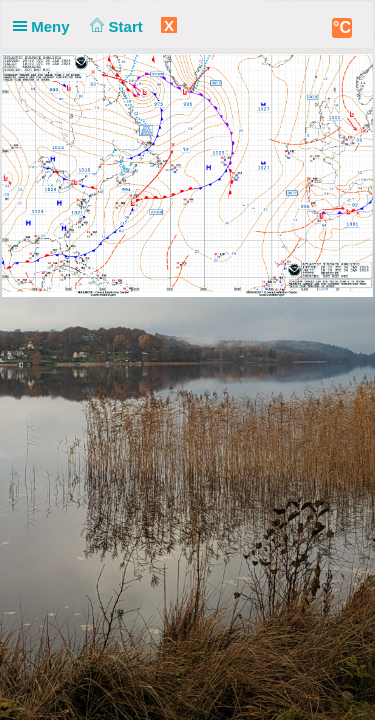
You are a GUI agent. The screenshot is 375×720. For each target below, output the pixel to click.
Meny (45, 26)
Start (114, 26)
